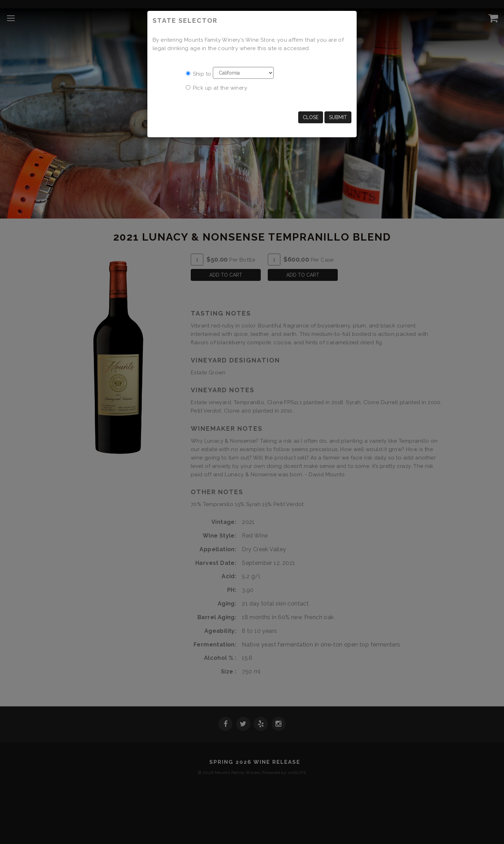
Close (311, 117)
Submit (338, 117)
